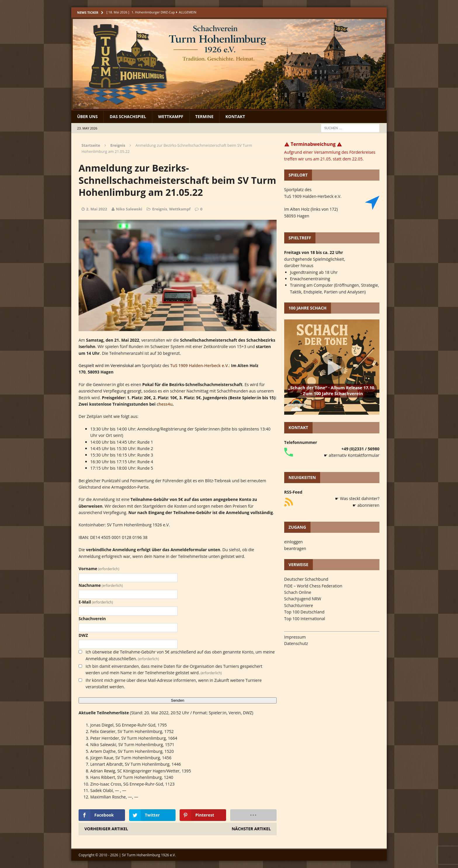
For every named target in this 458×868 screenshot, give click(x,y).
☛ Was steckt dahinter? (357, 498)
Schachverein (92, 619)
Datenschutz (296, 643)
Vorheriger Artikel (106, 829)
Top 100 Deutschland (304, 612)
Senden (178, 700)
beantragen (295, 548)
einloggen (294, 542)
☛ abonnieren (366, 505)
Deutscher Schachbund (306, 579)
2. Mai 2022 (97, 209)
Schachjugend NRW (303, 599)
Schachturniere (299, 605)
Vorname (99, 569)
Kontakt (235, 116)
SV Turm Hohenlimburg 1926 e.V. (149, 855)
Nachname (101, 585)
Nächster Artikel (251, 829)
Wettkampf (171, 116)
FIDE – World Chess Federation (313, 586)
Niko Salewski (129, 209)
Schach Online (298, 592)
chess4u (164, 404)
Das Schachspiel (128, 116)
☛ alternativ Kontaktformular (352, 455)
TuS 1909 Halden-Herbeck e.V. (200, 365)
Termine (204, 116)
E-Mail (96, 602)
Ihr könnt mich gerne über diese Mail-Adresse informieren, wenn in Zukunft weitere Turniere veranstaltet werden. (174, 683)
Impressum (295, 637)
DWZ (83, 635)
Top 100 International (305, 619)
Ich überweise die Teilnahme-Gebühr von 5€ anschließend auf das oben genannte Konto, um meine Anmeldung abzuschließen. (180, 655)
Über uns (87, 116)
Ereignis (160, 209)
